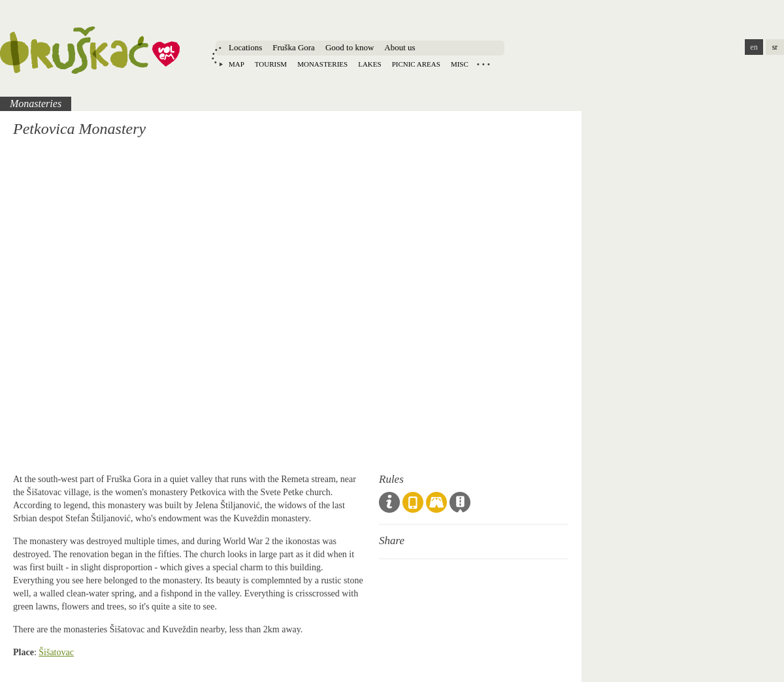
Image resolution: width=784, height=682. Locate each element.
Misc (460, 64)
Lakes (369, 64)
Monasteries (322, 64)
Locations (245, 47)
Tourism (271, 64)
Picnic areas (416, 64)
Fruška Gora (294, 47)
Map (237, 64)
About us (400, 47)
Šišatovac (56, 652)
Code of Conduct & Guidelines (389, 502)
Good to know (350, 47)
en (754, 47)
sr (775, 47)
